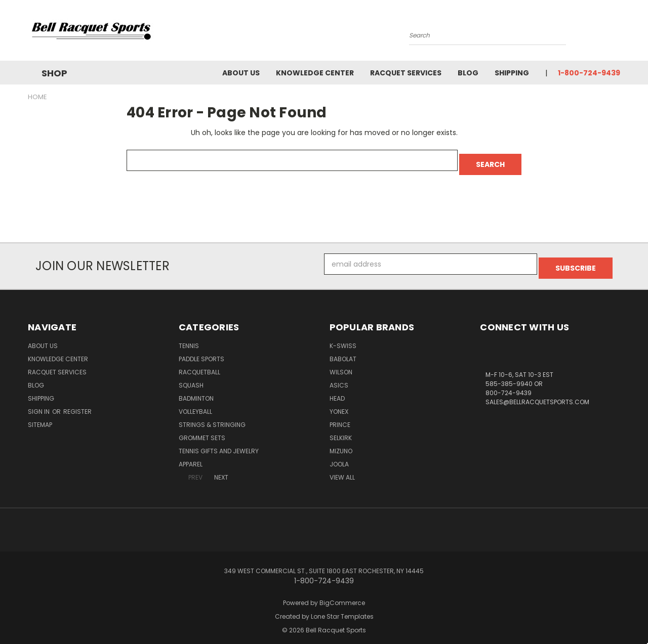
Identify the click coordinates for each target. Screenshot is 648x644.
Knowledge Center (315, 73)
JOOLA (339, 456)
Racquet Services (406, 73)
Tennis (189, 338)
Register (77, 403)
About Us (241, 73)
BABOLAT (343, 351)
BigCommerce (342, 595)
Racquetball (199, 364)
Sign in (39, 403)
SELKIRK (341, 430)
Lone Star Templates (342, 608)
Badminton (196, 390)
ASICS (339, 377)
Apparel (191, 456)
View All (342, 469)
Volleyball (195, 403)
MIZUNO (341, 443)
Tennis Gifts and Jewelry (219, 443)
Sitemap (40, 417)
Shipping (512, 73)
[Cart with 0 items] (618, 33)
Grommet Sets (202, 430)
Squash (191, 377)
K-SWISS (343, 338)
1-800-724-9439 (589, 73)
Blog (468, 73)
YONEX (339, 403)
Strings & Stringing (212, 417)
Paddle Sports (201, 351)
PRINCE (340, 417)
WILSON (341, 364)
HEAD (337, 390)
